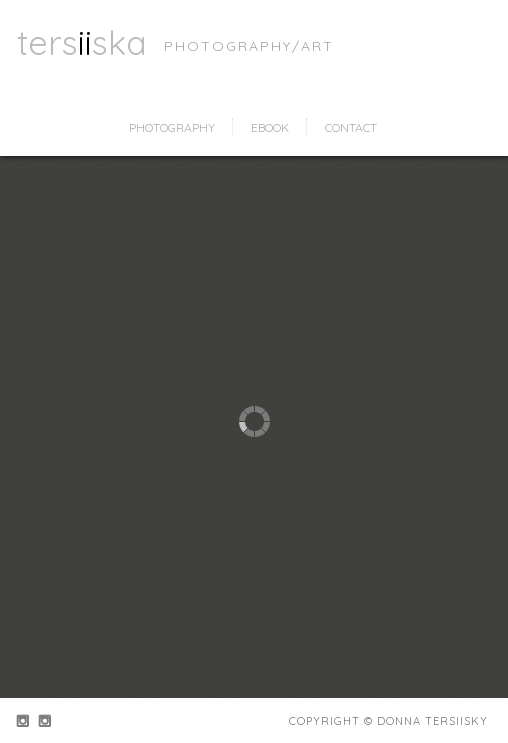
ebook (270, 127)
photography (172, 127)
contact (351, 127)
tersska (82, 42)
